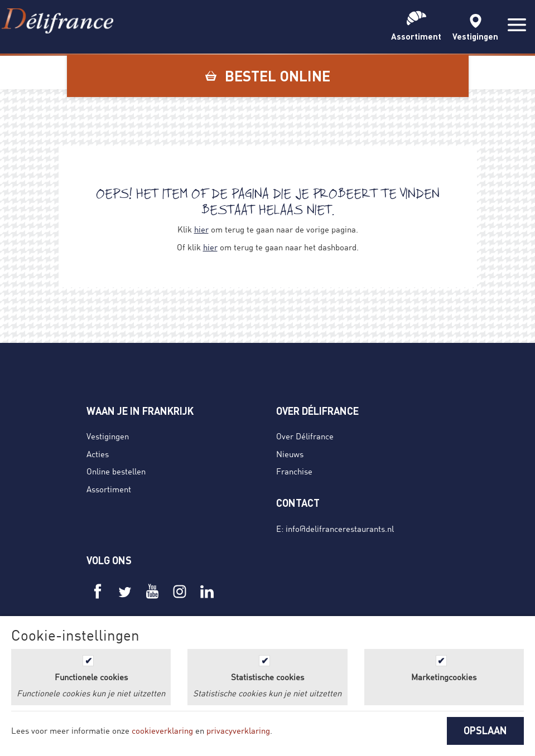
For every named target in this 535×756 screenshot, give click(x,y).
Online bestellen (116, 471)
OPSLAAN (485, 730)
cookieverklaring (162, 730)
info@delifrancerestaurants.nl (340, 529)
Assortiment (109, 489)
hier (201, 229)
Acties (98, 454)
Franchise (294, 471)
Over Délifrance (305, 436)
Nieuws (290, 454)
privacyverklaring (238, 730)
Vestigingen (108, 436)
